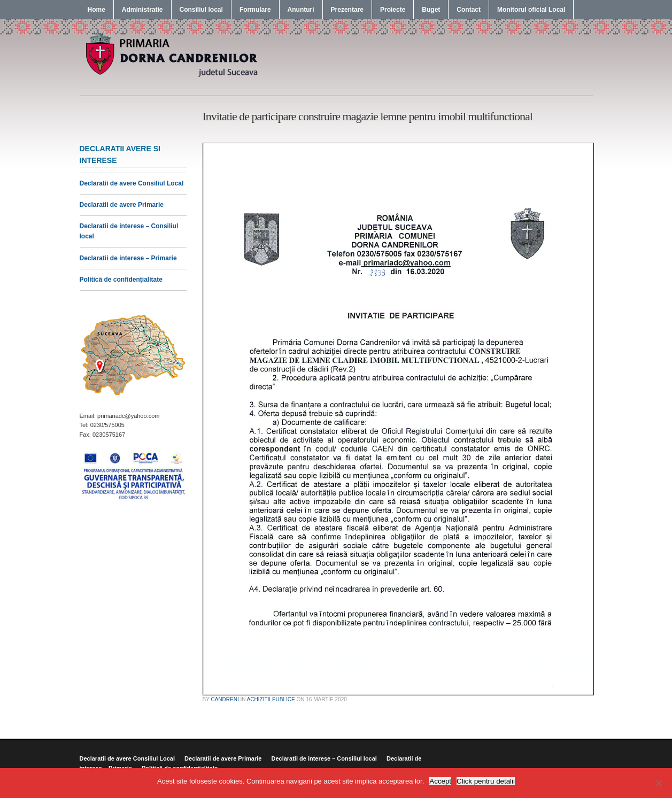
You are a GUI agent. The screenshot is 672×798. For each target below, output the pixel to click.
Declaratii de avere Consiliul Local (132, 183)
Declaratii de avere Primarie (122, 205)
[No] (659, 783)
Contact (469, 10)
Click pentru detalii (486, 781)
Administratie (142, 10)
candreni (225, 699)
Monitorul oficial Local (531, 10)
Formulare (255, 10)
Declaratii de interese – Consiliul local (324, 758)
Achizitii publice (271, 699)
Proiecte (393, 10)
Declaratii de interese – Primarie (128, 258)
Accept (440, 781)
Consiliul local (201, 10)
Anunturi (301, 10)
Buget (431, 10)
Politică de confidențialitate (121, 280)
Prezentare (347, 10)
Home (96, 10)
